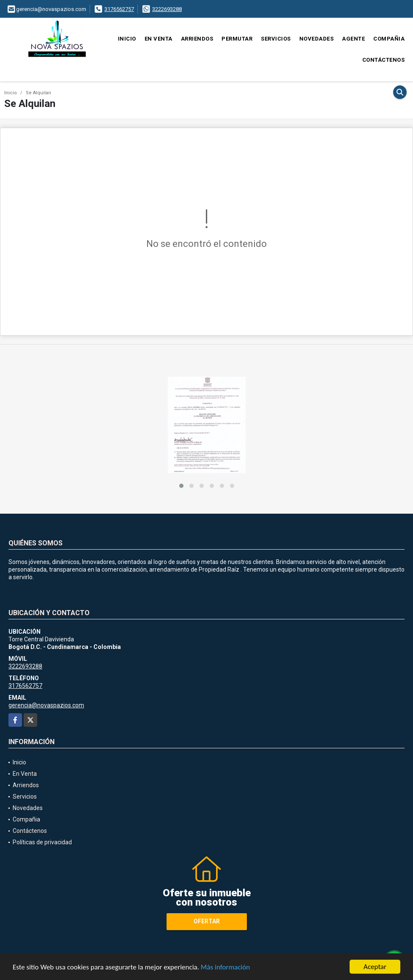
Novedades (317, 39)
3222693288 (167, 9)
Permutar (237, 39)
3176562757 (119, 9)
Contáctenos (384, 60)
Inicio (127, 39)
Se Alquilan (38, 93)
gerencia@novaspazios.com (46, 705)
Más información (225, 967)
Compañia (389, 39)
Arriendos (197, 39)
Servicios (276, 39)
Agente (353, 39)
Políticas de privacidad (42, 842)
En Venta (159, 39)
